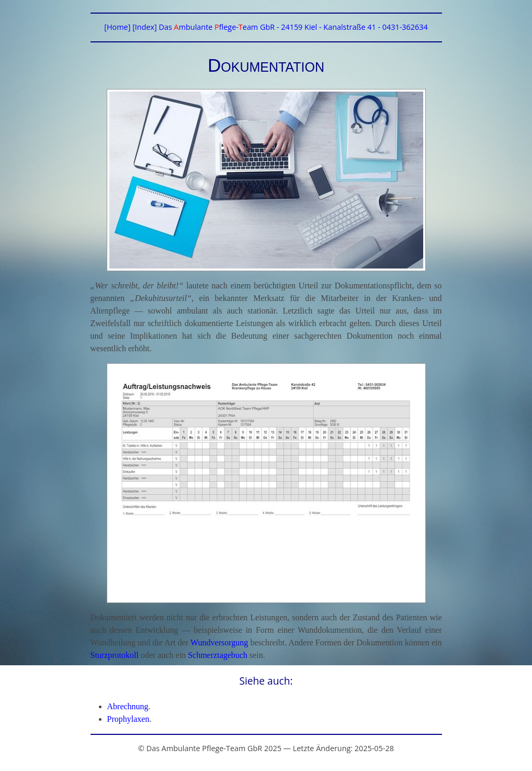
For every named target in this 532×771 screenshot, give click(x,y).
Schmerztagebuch (218, 655)
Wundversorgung (219, 642)
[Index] (145, 27)
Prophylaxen (128, 719)
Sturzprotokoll (115, 655)
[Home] (117, 27)
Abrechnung (128, 706)
